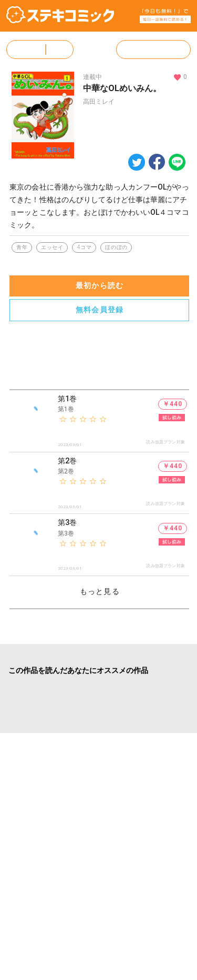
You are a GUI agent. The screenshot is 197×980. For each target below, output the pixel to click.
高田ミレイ (99, 102)
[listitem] (99, 421)
